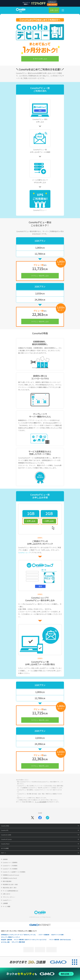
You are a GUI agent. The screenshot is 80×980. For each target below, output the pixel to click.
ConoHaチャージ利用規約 (10, 866)
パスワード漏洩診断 (44, 935)
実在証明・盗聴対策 (6, 940)
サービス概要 (6, 906)
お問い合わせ (6, 894)
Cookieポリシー (7, 900)
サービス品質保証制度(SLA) (10, 891)
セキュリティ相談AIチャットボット (11, 937)
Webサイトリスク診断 (57, 935)
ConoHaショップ (24, 552)
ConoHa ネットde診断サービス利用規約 (14, 872)
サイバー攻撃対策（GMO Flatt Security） (61, 940)
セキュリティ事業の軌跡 (18, 942)
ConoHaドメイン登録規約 (10, 862)
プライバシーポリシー (9, 897)
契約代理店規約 (7, 881)
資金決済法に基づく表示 (10, 888)
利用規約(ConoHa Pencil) (10, 878)
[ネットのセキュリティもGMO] (40, 974)
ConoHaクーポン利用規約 (10, 869)
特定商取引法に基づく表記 (10, 884)
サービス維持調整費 (40, 802)
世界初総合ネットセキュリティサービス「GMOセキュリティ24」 (19, 935)
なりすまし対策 (5, 942)
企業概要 (5, 903)
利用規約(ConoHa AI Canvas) (11, 875)
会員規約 (5, 859)
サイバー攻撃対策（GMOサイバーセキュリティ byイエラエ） (31, 940)
